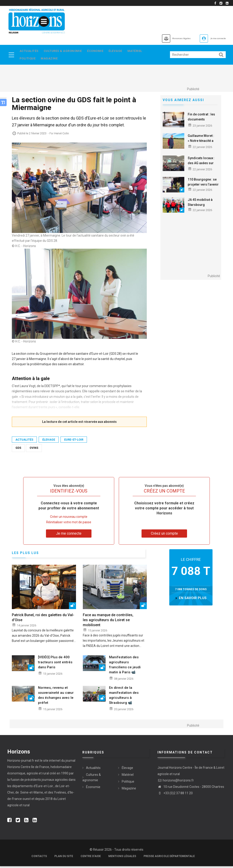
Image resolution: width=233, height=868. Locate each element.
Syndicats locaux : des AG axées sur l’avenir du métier (201, 165)
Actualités (29, 51)
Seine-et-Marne (31, 794)
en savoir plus (193, 600)
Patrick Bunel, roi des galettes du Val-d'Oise (43, 619)
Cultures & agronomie (65, 51)
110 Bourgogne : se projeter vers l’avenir (203, 184)
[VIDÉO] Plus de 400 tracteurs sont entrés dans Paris (55, 664)
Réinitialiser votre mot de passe (69, 524)
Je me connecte (213, 38)
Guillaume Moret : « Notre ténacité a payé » (201, 143)
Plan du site (64, 858)
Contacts (39, 858)
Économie (99, 51)
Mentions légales (122, 858)
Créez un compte (164, 535)
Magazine (51, 60)
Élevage (120, 51)
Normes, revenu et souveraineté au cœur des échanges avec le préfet (56, 697)
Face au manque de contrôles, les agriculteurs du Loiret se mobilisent (108, 622)
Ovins (34, 450)
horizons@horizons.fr (176, 782)
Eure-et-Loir (74, 441)
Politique (28, 60)
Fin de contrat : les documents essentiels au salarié (203, 121)
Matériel (141, 51)
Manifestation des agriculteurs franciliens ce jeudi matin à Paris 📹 (125, 666)
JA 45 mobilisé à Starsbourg (200, 204)
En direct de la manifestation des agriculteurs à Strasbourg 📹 (124, 697)
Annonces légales (165, 38)
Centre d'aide (91, 858)
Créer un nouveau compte (69, 519)
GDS (18, 450)
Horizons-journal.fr (21, 762)
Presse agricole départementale (169, 858)
